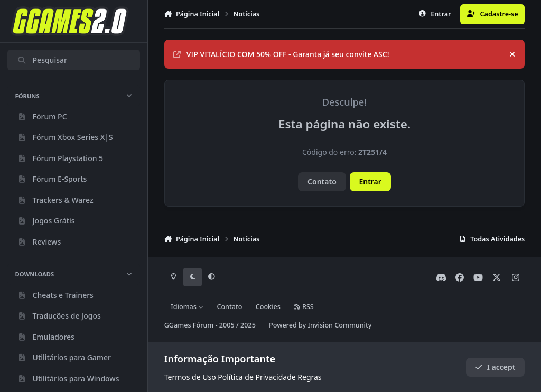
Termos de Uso (190, 377)
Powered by (320, 325)
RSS (304, 307)
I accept (495, 367)
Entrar (370, 181)
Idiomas (187, 307)
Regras (309, 377)
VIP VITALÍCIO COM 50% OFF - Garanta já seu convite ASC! (281, 54)
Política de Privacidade (256, 377)
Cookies (268, 307)
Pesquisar (42, 60)
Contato (322, 181)
